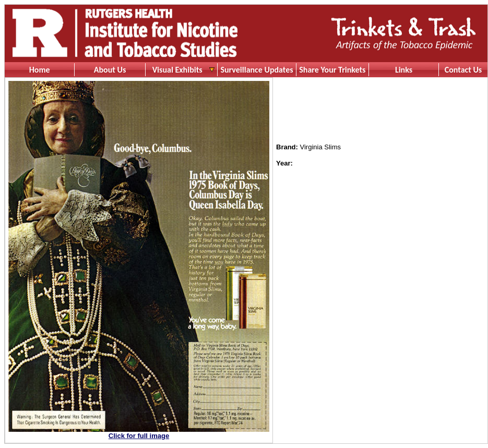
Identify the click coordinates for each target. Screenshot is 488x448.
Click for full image (139, 436)
